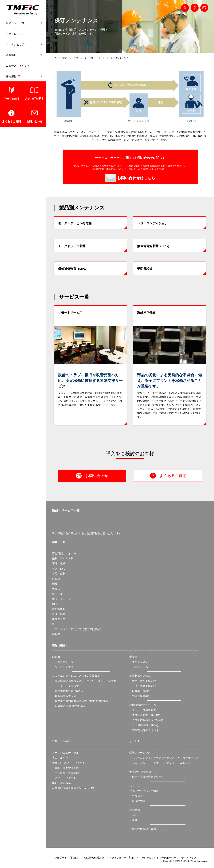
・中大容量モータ (63, 662)
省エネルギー (60, 758)
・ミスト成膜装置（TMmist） (147, 720)
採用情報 (14, 76)
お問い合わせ (34, 121)
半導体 (56, 589)
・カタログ (136, 796)
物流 (55, 604)
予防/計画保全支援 (140, 772)
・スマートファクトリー (67, 778)
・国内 (133, 815)
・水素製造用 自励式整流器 (68, 706)
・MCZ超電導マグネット (144, 730)
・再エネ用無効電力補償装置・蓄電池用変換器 (80, 701)
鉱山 (55, 624)
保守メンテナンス (119, 58)
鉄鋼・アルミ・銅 (63, 558)
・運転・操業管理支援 (65, 768)
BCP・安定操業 (62, 783)
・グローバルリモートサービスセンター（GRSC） (160, 763)
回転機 (56, 634)
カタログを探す (34, 99)
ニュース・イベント (18, 66)
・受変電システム (140, 662)
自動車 (56, 579)
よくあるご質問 (11, 121)
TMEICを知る (11, 99)
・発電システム (139, 667)
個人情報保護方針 (94, 858)
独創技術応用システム (143, 705)
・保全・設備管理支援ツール (147, 777)
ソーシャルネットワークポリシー (158, 858)
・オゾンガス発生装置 (143, 710)
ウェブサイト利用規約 (67, 858)
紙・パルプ (59, 594)
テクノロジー (14, 34)
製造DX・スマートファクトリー (71, 763)
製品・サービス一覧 (66, 510)
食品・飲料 (59, 574)
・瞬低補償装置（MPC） (67, 696)
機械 (55, 584)
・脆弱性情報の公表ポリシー (147, 829)
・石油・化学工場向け (143, 686)
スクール (135, 786)
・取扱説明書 (137, 801)
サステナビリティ (17, 44)
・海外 (133, 820)
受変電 (133, 657)
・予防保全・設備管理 (65, 773)
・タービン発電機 (63, 667)
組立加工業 (59, 619)
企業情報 (11, 55)
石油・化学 (59, 564)
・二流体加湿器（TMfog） (145, 725)
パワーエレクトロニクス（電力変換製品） (77, 629)
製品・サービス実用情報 (144, 791)
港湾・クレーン (61, 599)
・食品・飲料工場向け (143, 681)
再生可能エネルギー (64, 553)
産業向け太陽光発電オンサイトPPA (73, 788)
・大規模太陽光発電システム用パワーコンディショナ (84, 681)
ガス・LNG (59, 569)
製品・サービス (15, 23)
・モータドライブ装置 (65, 686)
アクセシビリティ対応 (122, 858)
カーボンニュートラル (65, 753)
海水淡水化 (59, 609)
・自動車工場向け (140, 691)
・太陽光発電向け (140, 696)
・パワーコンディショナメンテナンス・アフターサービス (164, 758)
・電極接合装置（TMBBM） (146, 715)
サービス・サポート (94, 58)
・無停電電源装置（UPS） (68, 691)
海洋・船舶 (59, 614)
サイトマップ (189, 858)
